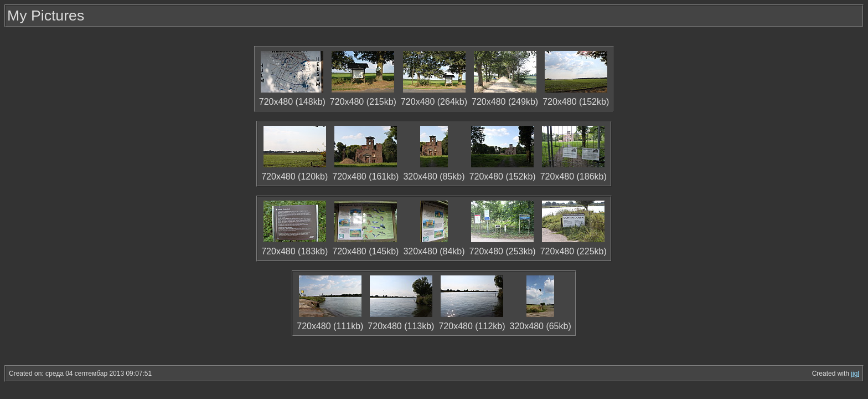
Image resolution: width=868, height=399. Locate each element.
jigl (855, 374)
